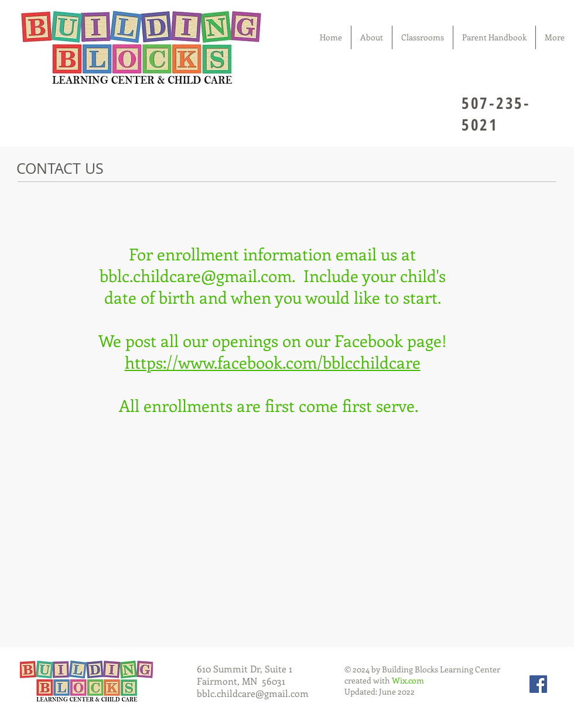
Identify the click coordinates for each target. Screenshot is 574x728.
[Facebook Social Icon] (538, 684)
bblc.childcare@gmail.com (196, 275)
